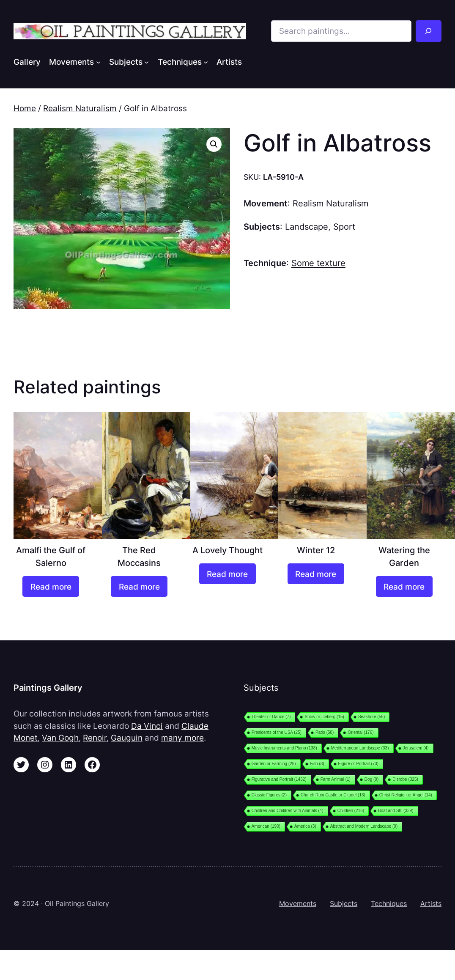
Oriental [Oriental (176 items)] (360, 732)
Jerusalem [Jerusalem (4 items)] (416, 748)
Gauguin (127, 738)
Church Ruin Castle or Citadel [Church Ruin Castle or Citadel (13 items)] (333, 795)
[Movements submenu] (98, 62)
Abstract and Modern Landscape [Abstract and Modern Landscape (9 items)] (364, 826)
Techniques (389, 904)
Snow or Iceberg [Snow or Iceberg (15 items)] (324, 717)
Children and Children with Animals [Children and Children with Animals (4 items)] (288, 811)
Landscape (307, 226)
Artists (431, 904)
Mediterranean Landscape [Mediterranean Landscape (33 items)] (360, 748)
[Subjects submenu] (147, 62)
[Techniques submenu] (206, 62)
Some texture (318, 263)
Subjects (344, 904)
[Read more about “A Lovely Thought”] (227, 574)
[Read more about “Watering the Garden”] (404, 586)
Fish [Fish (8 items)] (317, 764)
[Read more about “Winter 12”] (316, 574)
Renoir (95, 738)
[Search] (429, 31)
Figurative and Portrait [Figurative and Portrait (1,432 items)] (279, 779)
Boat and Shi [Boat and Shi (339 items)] (396, 811)
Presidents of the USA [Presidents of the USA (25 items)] (277, 732)
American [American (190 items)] (266, 826)
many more (182, 738)
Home (25, 108)
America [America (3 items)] (305, 826)
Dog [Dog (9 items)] (371, 779)
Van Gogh (60, 738)
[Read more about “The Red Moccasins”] (139, 586)
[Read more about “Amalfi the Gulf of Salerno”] (51, 586)
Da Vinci (147, 726)
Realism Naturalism (80, 108)
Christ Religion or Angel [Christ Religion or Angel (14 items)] (406, 795)
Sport (344, 226)
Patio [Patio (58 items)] (325, 732)
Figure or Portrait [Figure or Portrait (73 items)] (359, 764)
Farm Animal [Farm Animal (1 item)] (336, 779)
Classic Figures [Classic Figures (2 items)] (269, 795)
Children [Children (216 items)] (351, 811)
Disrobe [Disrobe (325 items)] (405, 779)
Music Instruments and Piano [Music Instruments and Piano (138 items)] (284, 748)
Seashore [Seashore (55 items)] (371, 717)
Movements (298, 904)
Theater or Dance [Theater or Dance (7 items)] (271, 717)
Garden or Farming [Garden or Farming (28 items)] (274, 764)
